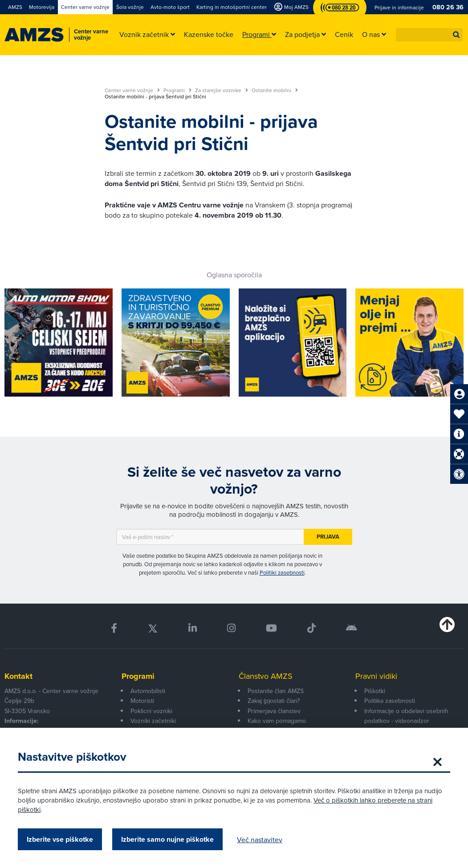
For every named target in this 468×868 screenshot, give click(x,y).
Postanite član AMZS (276, 691)
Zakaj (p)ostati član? (274, 701)
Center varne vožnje (132, 90)
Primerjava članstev (274, 711)
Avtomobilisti (148, 691)
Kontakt (18, 676)
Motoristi (142, 701)
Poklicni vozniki (151, 711)
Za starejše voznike (222, 90)
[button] (456, 35)
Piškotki (375, 691)
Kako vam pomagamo (277, 721)
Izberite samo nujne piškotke (167, 839)
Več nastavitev (260, 840)
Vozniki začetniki (153, 721)
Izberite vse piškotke (60, 839)
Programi (177, 90)
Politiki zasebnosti (282, 572)
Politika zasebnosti (390, 701)
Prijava (328, 537)
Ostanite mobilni (275, 90)
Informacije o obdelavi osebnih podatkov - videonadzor (406, 716)
